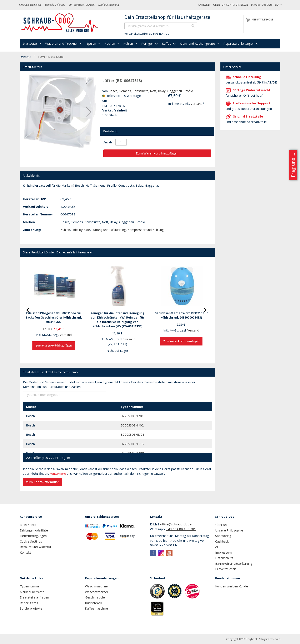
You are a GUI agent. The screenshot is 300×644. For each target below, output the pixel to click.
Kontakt (25, 552)
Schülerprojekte (31, 608)
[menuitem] (31, 44)
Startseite (25, 57)
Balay (162, 91)
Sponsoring (223, 536)
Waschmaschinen (97, 586)
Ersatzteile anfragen (34, 597)
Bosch (113, 91)
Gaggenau (175, 91)
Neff (153, 91)
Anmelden (205, 5)
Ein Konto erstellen (235, 5)
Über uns (222, 525)
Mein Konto (28, 525)
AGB (218, 547)
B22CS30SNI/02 (132, 425)
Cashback (222, 541)
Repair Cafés (29, 603)
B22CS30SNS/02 (132, 444)
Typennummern (31, 586)
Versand (197, 104)
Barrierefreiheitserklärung (234, 563)
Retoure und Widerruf (35, 547)
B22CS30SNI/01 (132, 416)
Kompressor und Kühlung (146, 230)
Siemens (125, 91)
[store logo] (60, 23)
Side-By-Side (81, 230)
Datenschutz (224, 558)
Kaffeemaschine (96, 608)
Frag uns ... (293, 165)
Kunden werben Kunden (232, 586)
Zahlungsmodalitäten (35, 530)
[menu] (150, 44)
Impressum (223, 552)
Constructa (141, 91)
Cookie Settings (31, 541)
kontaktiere (58, 473)
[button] (267, 5)
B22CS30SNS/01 (132, 434)
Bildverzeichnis (226, 569)
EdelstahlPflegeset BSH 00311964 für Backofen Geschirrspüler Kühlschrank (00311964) (54, 317)
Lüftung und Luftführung (109, 230)
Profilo (188, 91)
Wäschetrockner (97, 592)
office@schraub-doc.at (176, 524)
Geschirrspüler (96, 597)
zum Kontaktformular (43, 482)
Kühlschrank (93, 603)
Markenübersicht (32, 592)
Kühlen (65, 230)
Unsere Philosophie (229, 530)
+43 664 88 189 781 (181, 529)
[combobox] (161, 26)
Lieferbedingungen (33, 536)
